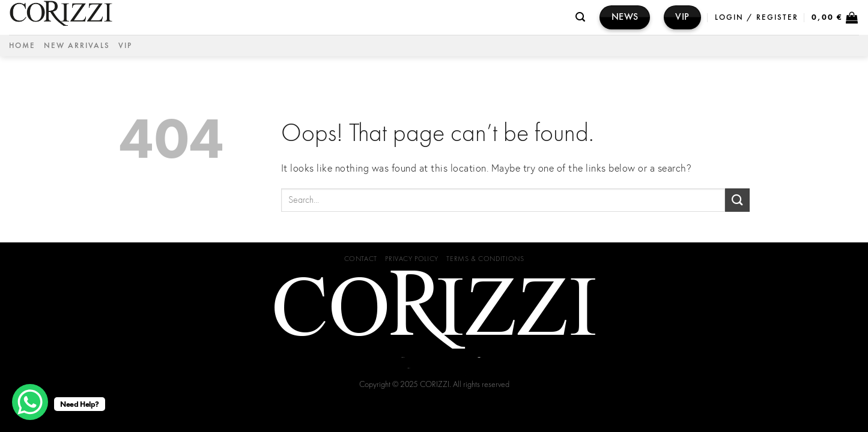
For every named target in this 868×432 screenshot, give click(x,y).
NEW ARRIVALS (77, 45)
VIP (125, 45)
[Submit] (737, 200)
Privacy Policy (412, 259)
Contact (361, 259)
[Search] (581, 17)
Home (22, 45)
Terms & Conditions (485, 259)
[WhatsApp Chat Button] (30, 402)
